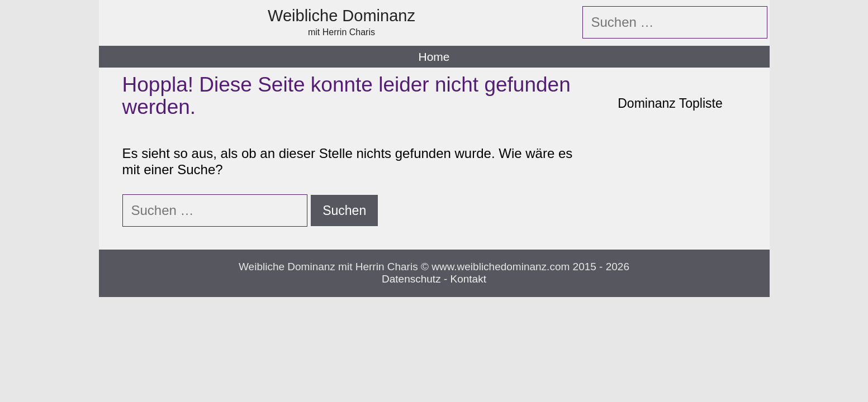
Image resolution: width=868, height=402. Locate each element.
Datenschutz (411, 279)
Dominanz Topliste (670, 103)
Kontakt (468, 279)
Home (434, 57)
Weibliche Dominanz (341, 16)
